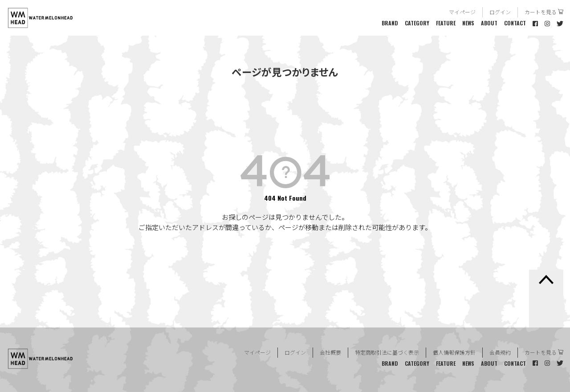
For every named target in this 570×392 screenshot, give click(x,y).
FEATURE (446, 23)
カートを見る (541, 12)
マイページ (462, 12)
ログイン (500, 12)
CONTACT (515, 23)
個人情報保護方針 (454, 352)
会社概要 (330, 352)
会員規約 (500, 352)
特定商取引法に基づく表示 (387, 352)
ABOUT (489, 23)
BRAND (390, 23)
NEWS (468, 23)
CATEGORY (417, 23)
